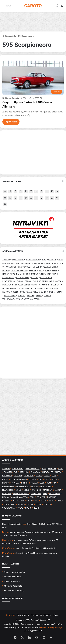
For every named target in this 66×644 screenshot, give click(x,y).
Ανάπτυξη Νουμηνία (33, 631)
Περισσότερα (11, 122)
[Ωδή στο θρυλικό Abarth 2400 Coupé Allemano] (33, 78)
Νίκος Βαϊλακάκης (13, 581)
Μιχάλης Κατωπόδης (14, 586)
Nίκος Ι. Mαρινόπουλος (12, 524)
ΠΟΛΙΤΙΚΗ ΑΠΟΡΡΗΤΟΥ (41, 615)
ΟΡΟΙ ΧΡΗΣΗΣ (23, 615)
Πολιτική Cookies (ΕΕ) (41, 620)
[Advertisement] (33, 343)
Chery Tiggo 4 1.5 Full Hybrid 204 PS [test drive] (37, 548)
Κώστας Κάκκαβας (12, 98)
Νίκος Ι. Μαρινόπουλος (15, 572)
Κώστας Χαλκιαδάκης (14, 590)
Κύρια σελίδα (9, 36)
